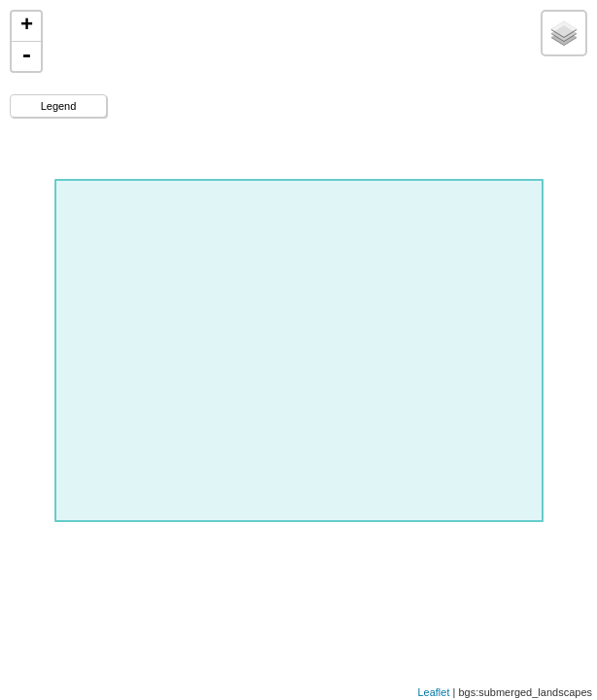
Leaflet (433, 692)
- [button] (26, 56)
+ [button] (27, 26)
